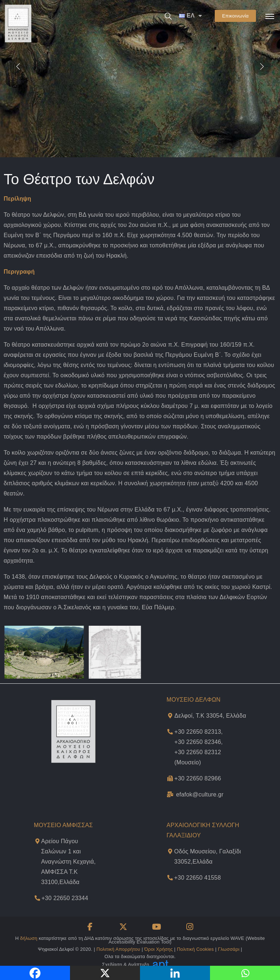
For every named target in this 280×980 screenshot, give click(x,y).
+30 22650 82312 (198, 752)
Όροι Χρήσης (159, 949)
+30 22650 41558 (198, 878)
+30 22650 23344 (65, 898)
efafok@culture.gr (200, 794)
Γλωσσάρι (229, 949)
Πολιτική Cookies (195, 949)
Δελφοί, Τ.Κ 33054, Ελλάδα (210, 716)
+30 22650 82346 (198, 742)
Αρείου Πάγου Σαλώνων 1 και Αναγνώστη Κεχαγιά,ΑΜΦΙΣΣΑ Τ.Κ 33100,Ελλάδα (69, 862)
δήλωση (29, 938)
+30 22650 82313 (198, 732)
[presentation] (18, 66)
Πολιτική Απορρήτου (118, 949)
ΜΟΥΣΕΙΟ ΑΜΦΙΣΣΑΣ (63, 825)
